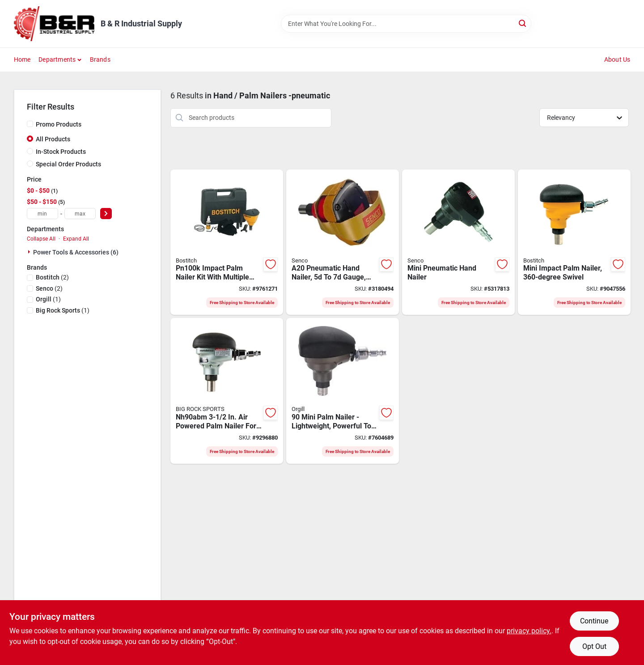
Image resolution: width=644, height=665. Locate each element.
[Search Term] (406, 24)
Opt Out (594, 646)
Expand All (76, 239)
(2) (52, 277)
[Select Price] (106, 214)
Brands (100, 59)
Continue (594, 621)
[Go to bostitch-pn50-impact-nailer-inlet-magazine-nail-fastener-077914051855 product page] (574, 242)
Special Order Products (68, 164)
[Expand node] (30, 252)
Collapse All (41, 239)
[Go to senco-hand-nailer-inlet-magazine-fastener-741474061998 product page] (458, 242)
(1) (48, 299)
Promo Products (59, 124)
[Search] (523, 23)
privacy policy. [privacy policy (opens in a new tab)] (529, 631)
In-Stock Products (61, 152)
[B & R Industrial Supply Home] (54, 24)
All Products (53, 139)
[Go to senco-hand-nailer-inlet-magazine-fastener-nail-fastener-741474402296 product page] (343, 242)
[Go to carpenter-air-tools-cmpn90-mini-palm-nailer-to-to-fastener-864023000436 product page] (343, 391)
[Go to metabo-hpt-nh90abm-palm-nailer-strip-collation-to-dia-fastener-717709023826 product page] (227, 391)
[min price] (42, 214)
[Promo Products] (30, 124)
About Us (617, 59)
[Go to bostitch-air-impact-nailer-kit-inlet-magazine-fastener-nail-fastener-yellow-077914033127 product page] (227, 242)
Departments (57, 59)
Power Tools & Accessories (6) (76, 252)
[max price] (80, 214)
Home (22, 59)
